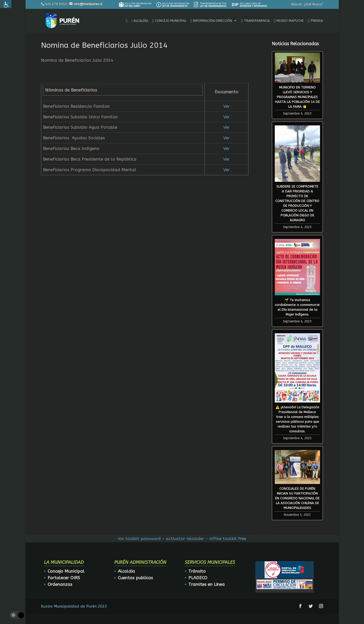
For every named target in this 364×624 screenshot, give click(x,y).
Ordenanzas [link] (60, 584)
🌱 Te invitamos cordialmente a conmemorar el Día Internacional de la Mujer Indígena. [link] (297, 307)
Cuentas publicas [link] (135, 578)
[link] (135, 5)
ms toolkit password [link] (139, 539)
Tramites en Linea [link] (207, 584)
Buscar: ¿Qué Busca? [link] (307, 4)
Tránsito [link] (197, 571)
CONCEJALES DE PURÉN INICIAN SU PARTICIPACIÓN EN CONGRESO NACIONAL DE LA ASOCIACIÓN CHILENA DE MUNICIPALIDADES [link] (297, 498)
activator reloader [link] (185, 539)
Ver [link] (226, 106)
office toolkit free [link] (228, 539)
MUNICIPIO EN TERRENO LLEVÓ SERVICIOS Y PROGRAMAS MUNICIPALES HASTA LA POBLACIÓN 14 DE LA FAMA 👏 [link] (297, 97)
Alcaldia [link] (126, 571)
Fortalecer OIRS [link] (64, 578)
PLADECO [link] (198, 578)
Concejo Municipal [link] (66, 571)
